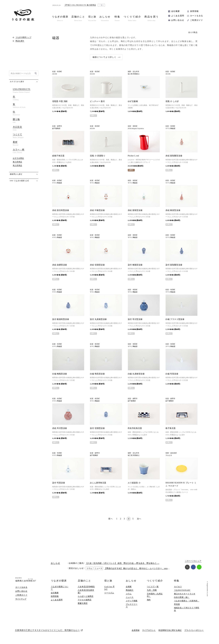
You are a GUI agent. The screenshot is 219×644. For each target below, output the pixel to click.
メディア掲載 (132, 604)
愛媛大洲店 (83, 606)
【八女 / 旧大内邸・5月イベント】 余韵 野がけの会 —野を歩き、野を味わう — (122, 566)
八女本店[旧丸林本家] (86, 594)
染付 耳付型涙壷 (135, 319)
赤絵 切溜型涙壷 (97, 265)
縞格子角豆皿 (58, 156)
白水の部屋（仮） (182, 600)
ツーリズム (109, 596)
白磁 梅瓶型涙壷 (60, 374)
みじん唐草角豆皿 (98, 486)
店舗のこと (84, 584)
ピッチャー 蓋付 (97, 101)
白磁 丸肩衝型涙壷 (136, 374)
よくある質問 (178, 16)
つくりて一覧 (153, 590)
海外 (149, 603)
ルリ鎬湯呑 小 (134, 486)
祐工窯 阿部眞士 (134, 74)
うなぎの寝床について (60, 591)
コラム (129, 597)
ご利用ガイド (197, 20)
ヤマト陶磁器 (170, 128)
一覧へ (102, 5)
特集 (177, 584)
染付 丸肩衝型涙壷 (98, 319)
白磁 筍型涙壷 (172, 375)
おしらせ (131, 584)
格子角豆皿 (171, 430)
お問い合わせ (178, 20)
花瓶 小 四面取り (98, 156)
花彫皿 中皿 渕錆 (60, 101)
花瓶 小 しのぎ (172, 101)
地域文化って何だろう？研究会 (187, 612)
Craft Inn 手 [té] (109, 591)
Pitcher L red (133, 156)
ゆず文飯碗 (133, 101)
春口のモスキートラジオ (185, 597)
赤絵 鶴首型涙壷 (173, 210)
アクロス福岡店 (85, 603)
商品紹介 (130, 593)
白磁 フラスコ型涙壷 (175, 319)
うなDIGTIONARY (182, 593)
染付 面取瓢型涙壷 (174, 265)
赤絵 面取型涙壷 (135, 210)
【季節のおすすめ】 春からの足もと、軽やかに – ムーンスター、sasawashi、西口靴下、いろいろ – (149, 571)
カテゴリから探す (17, 82)
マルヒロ (169, 457)
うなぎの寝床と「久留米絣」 (187, 604)
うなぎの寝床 (59, 584)
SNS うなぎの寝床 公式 (19, 181)
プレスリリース (132, 608)
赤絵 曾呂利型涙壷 (61, 210)
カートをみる (197, 16)
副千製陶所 (56, 128)
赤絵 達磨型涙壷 (60, 265)
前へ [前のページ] (111, 522)
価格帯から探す (16, 174)
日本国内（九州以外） (155, 598)
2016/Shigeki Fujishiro (136, 128)
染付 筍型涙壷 (59, 486)
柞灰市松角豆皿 (135, 430)
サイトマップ (21, 602)
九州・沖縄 (152, 593)
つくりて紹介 (155, 584)
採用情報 (194, 11)
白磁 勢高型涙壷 (97, 374)
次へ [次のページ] (139, 522)
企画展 (129, 590)
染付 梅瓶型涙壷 (135, 265)
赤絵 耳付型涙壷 (60, 430)
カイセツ (178, 590)
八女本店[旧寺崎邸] (86, 590)
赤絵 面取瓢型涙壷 (174, 156)
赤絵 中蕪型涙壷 (97, 210)
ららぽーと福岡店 (86, 599)
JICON (55, 74)
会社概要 (176, 11)
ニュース (130, 600)
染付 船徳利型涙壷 (61, 319)
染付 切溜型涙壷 (97, 430)
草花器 (177, 607)
